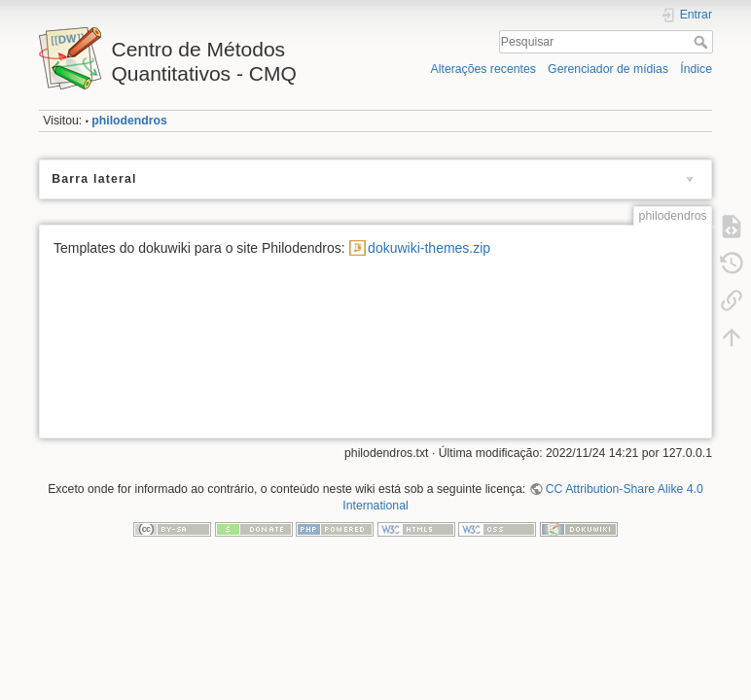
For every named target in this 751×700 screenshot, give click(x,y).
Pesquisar (703, 42)
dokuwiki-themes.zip (429, 248)
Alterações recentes (483, 69)
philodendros (129, 121)
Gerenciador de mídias (608, 69)
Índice (696, 69)
